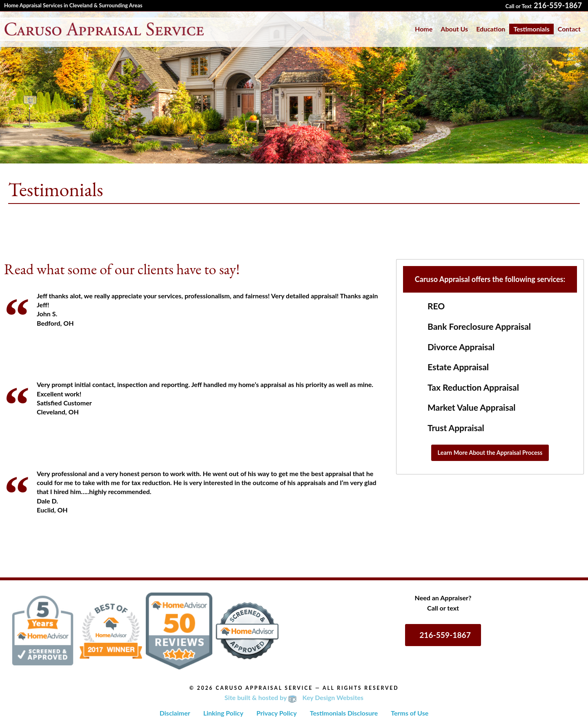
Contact (569, 29)
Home (424, 29)
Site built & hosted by (294, 697)
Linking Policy (223, 713)
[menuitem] (424, 29)
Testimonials (531, 29)
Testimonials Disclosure (344, 713)
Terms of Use (410, 713)
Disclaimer (175, 713)
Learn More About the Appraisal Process (490, 453)
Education (491, 29)
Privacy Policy (277, 713)
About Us (454, 29)
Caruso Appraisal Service (264, 688)
